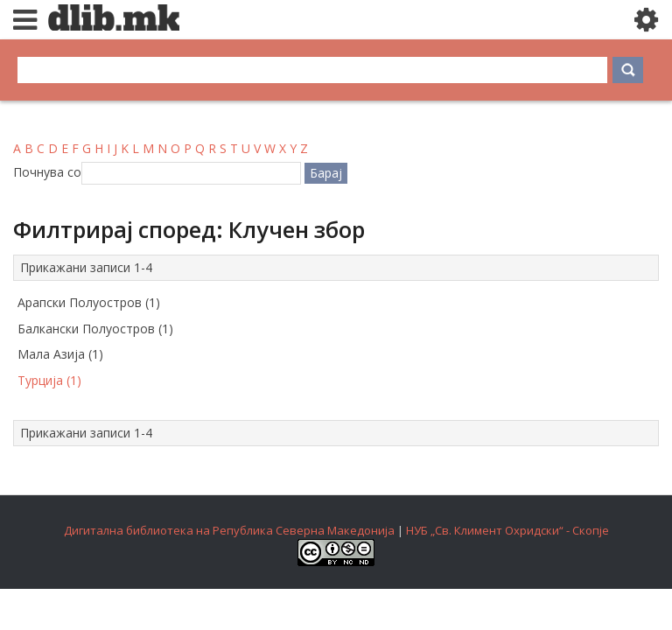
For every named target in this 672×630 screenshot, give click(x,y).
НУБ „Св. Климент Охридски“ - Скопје (507, 530)
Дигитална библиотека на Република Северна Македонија (229, 530)
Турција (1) (49, 380)
